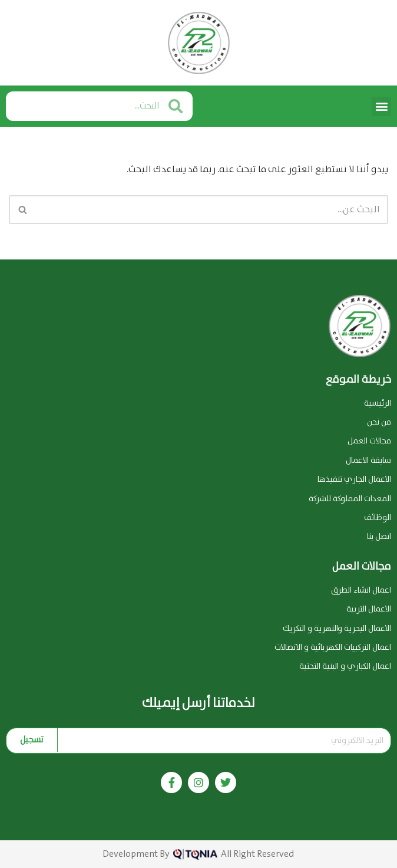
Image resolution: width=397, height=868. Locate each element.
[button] (381, 106)
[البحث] (212, 210)
